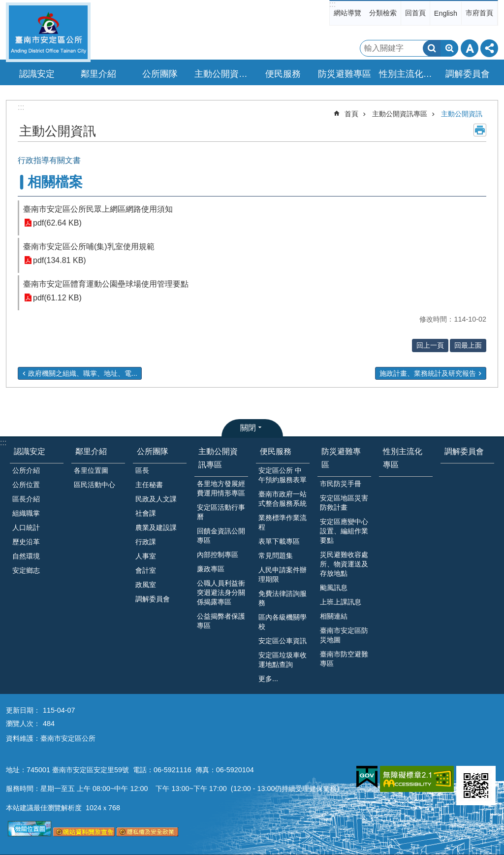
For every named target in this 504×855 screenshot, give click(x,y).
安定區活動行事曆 (221, 512)
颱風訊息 (334, 588)
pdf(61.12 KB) (57, 298)
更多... (268, 679)
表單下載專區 (279, 541)
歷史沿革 (26, 542)
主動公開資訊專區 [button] (222, 74)
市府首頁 (479, 13)
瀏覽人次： (23, 723)
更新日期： (23, 710)
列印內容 (480, 130)
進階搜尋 (449, 48)
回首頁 (415, 13)
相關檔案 (55, 182)
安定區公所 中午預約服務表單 (283, 475)
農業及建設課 (156, 527)
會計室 (146, 570)
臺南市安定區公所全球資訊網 (48, 32)
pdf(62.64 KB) (57, 223)
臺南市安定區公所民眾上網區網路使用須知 (98, 209)
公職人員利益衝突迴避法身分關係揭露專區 (221, 592)
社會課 (146, 513)
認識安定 (30, 451)
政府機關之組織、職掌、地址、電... (83, 373)
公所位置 (26, 485)
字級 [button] (470, 48)
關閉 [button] (248, 428)
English (446, 13)
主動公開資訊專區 (400, 114)
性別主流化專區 (407, 74)
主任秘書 (149, 485)
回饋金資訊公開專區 (221, 536)
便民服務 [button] (283, 74)
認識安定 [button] (37, 74)
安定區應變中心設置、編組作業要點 (344, 531)
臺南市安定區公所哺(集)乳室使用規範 (89, 247)
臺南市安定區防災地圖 (344, 635)
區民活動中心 (94, 485)
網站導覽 (347, 13)
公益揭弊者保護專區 (221, 621)
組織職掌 (26, 513)
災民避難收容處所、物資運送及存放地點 (344, 564)
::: (332, 4)
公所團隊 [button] (160, 74)
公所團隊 (153, 451)
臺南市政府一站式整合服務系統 (283, 499)
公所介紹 (26, 470)
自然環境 (26, 556)
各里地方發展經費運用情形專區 (221, 488)
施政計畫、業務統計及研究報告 (428, 373)
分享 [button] (489, 48)
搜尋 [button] (432, 48)
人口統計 (26, 527)
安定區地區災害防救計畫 (344, 503)
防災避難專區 (341, 458)
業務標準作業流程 (283, 522)
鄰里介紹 (91, 451)
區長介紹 (26, 499)
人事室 (146, 556)
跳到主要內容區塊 (5, 5)
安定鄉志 (26, 570)
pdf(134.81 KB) (60, 260)
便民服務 (276, 451)
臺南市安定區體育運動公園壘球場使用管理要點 (106, 284)
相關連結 (334, 616)
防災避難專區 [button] (345, 74)
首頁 (351, 114)
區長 (142, 470)
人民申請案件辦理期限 (283, 575)
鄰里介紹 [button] (98, 74)
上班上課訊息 (341, 602)
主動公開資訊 (462, 114)
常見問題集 (276, 556)
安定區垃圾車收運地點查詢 (283, 660)
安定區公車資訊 (283, 641)
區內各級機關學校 (283, 622)
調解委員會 (468, 74)
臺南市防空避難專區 (344, 659)
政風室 (146, 585)
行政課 (146, 542)
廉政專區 (211, 569)
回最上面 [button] (468, 345)
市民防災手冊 (341, 484)
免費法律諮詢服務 (283, 598)
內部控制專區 (218, 555)
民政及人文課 (156, 499)
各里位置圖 (91, 470)
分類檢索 (383, 13)
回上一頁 (430, 345)
